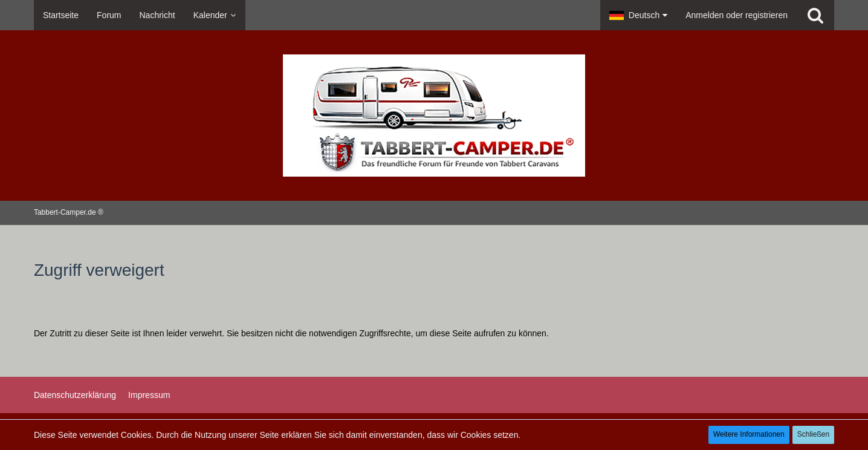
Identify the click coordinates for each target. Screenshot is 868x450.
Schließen (813, 434)
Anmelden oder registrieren (737, 15)
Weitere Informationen (749, 434)
